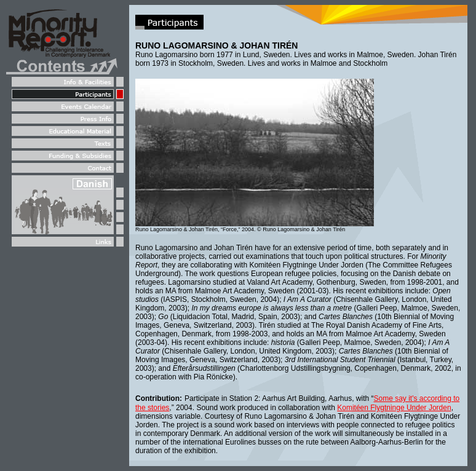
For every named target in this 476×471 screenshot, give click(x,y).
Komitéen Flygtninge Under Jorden (394, 408)
